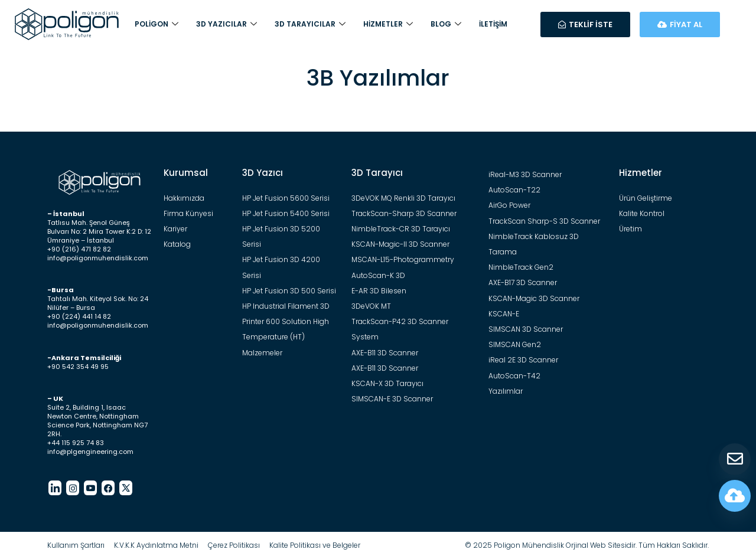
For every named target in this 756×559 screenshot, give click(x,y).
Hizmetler (388, 24)
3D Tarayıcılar (310, 24)
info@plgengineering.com (90, 452)
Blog (446, 24)
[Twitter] (126, 488)
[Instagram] (73, 488)
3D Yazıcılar (227, 24)
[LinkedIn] (55, 488)
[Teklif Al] (735, 459)
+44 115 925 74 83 (76, 443)
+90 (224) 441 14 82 (79, 316)
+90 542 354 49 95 (78, 367)
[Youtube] (90, 488)
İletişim (493, 24)
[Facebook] (108, 488)
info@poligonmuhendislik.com (98, 258)
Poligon (157, 24)
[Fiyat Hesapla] (735, 496)
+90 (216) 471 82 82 (79, 249)
